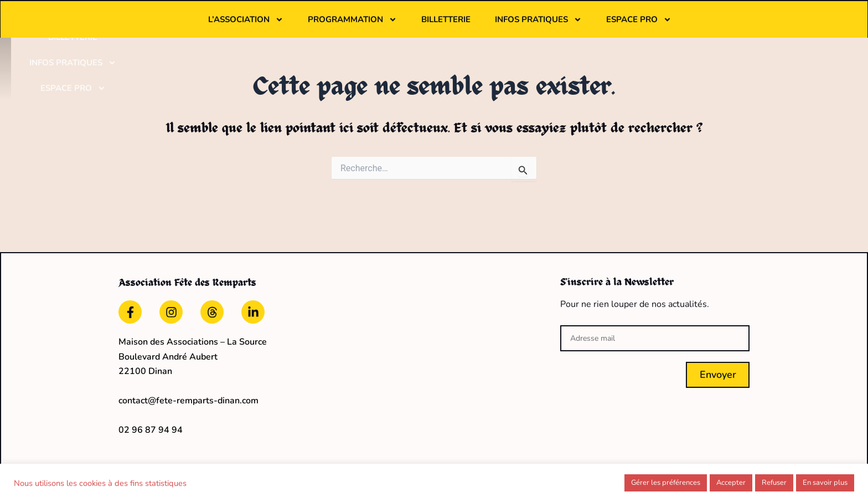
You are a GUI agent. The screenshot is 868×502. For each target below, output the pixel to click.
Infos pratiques (607, 26)
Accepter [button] (731, 483)
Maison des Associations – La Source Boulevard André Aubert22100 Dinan (193, 354)
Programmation (421, 26)
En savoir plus (825, 483)
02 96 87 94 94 (151, 427)
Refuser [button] (774, 483)
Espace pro (707, 26)
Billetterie (515, 26)
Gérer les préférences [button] (666, 483)
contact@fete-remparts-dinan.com (188, 398)
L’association (314, 26)
